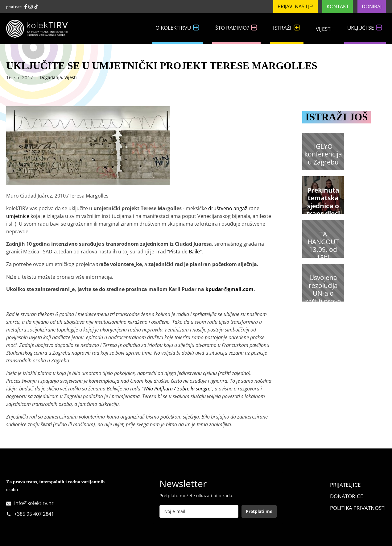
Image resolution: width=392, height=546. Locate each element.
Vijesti (324, 29)
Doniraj (372, 6)
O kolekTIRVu (178, 28)
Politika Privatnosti (358, 508)
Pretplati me (259, 511)
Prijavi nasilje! (295, 6)
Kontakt (338, 6)
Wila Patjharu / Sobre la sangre (177, 389)
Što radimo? (237, 28)
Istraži (287, 28)
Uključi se (365, 28)
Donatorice (347, 496)
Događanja (51, 77)
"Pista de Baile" (184, 252)
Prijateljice (345, 485)
